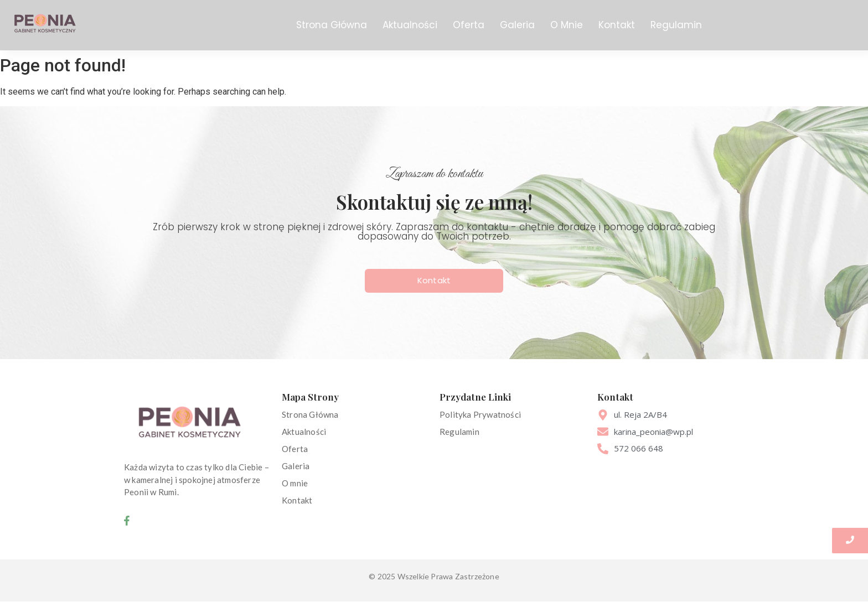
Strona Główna (332, 25)
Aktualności (410, 25)
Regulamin (676, 25)
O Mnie (567, 25)
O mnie (295, 483)
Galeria (517, 25)
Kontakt (617, 25)
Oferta (469, 25)
